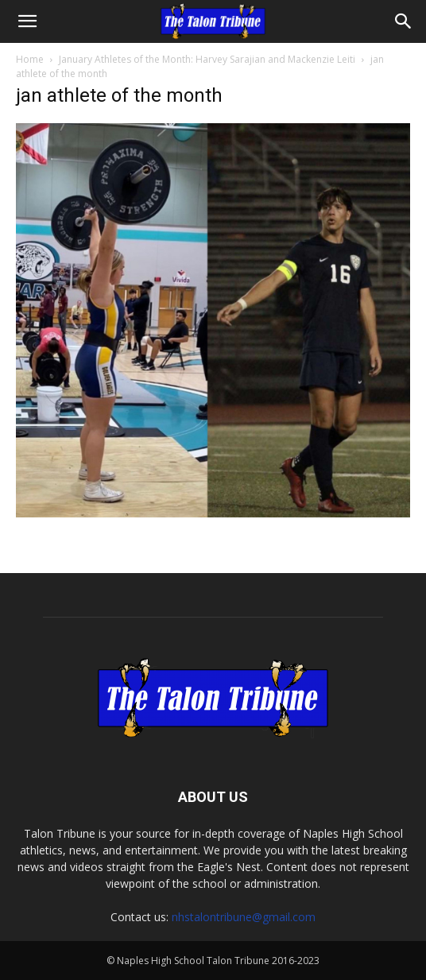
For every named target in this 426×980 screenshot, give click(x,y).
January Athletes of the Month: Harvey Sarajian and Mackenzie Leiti (207, 59)
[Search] (404, 21)
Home (30, 59)
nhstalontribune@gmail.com (244, 917)
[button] (27, 21)
